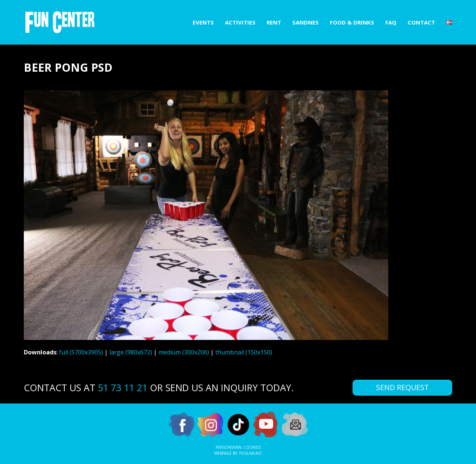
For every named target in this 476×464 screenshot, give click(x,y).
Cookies (252, 447)
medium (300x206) (184, 352)
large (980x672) (131, 352)
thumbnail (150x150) (244, 352)
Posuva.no (250, 453)
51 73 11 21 (123, 387)
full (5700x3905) (81, 352)
